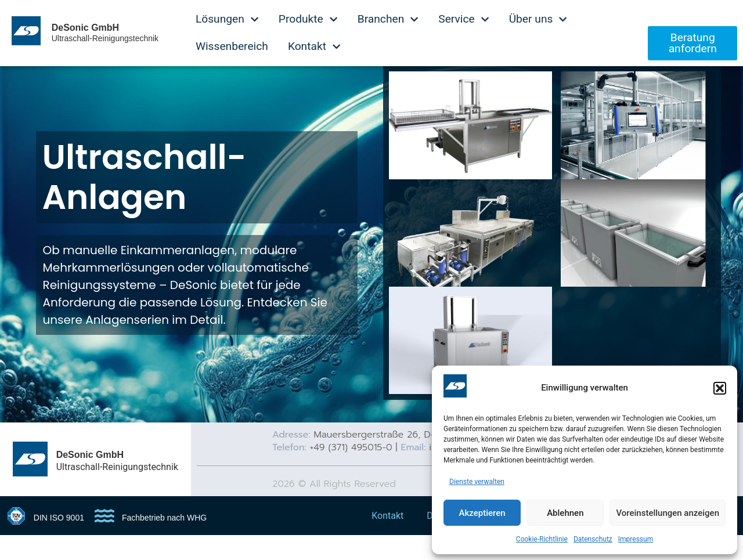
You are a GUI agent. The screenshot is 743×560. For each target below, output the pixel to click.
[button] (720, 388)
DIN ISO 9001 (59, 541)
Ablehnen (565, 513)
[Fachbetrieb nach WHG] (104, 540)
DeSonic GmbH (85, 28)
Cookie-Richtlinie (542, 539)
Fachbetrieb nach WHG (164, 541)
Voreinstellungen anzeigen (668, 513)
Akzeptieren (482, 513)
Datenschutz (593, 539)
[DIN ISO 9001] (16, 540)
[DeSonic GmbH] (30, 482)
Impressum (636, 539)
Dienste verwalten (477, 482)
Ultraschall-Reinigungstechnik (105, 38)
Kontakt (387, 539)
